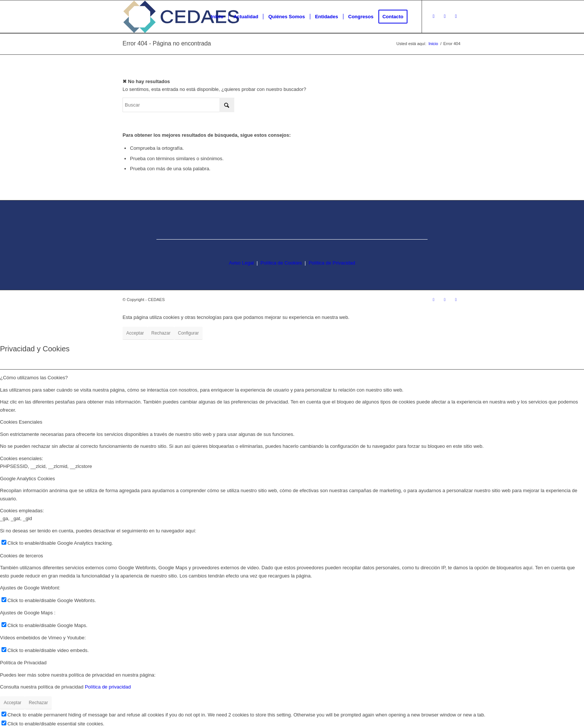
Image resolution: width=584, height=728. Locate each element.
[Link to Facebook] (445, 16)
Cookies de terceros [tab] (22, 556)
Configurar (188, 333)
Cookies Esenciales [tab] (21, 422)
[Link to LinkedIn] (456, 16)
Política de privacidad (108, 687)
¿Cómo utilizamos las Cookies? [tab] (34, 378)
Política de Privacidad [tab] (23, 663)
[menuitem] (217, 17)
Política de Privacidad (332, 263)
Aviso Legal (242, 263)
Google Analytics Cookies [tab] (27, 479)
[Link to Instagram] (434, 16)
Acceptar (135, 333)
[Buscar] (178, 105)
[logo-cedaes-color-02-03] (181, 17)
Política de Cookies (281, 263)
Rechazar (161, 333)
